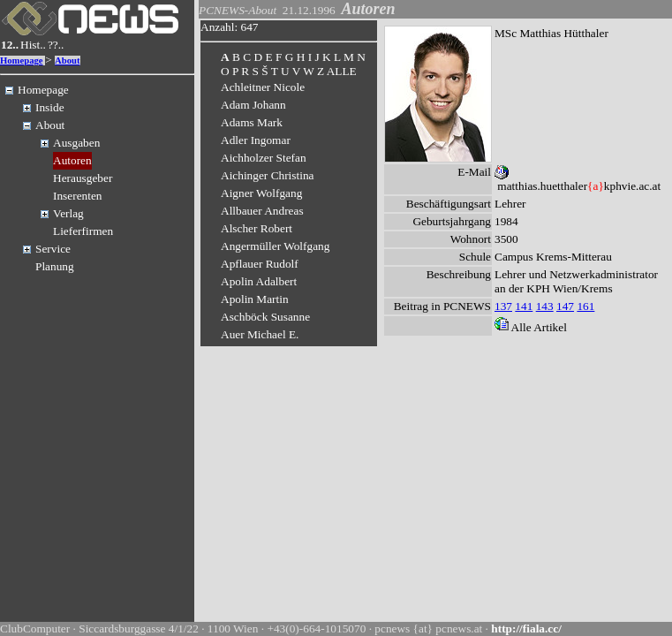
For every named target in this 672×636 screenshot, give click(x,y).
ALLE (342, 71)
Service (53, 249)
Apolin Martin (255, 299)
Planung (55, 266)
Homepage (22, 61)
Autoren (72, 160)
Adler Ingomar (256, 140)
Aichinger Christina (268, 175)
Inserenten (78, 196)
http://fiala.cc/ (526, 628)
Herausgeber (83, 178)
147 (565, 306)
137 (503, 306)
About (67, 61)
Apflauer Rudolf (260, 264)
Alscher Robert (257, 228)
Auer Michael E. (260, 334)
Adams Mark (252, 122)
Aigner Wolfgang (261, 193)
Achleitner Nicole (263, 87)
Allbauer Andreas (262, 211)
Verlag (68, 213)
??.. (56, 45)
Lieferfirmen (83, 231)
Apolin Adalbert (259, 281)
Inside (50, 107)
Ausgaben (76, 143)
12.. (10, 45)
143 (545, 306)
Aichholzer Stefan (264, 158)
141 (524, 306)
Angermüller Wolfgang (275, 246)
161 (585, 306)
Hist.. (33, 45)
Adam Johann (253, 105)
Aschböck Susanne (265, 317)
